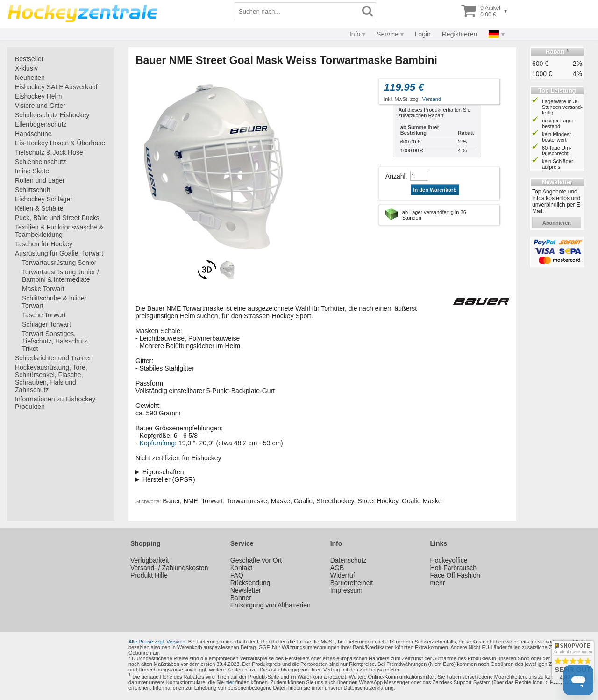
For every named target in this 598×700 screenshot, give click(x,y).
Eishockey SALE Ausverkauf (56, 87)
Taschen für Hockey (44, 244)
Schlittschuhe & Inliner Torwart (54, 302)
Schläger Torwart (46, 324)
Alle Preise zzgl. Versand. (158, 642)
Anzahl (395, 176)
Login (423, 34)
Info (355, 34)
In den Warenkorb (435, 190)
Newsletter (246, 590)
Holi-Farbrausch (454, 568)
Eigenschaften (163, 472)
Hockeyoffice (449, 560)
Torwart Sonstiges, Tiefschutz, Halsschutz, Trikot (55, 341)
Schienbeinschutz (41, 162)
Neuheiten (30, 78)
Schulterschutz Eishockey (52, 115)
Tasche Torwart (44, 315)
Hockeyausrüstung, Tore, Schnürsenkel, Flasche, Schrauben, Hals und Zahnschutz (51, 379)
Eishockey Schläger (44, 199)
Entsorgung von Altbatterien (271, 605)
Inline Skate (32, 171)
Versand (432, 99)
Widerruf (343, 575)
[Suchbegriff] (297, 11)
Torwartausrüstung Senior (59, 263)
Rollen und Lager (40, 180)
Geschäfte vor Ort (256, 560)
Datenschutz (349, 560)
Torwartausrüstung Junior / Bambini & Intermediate (61, 276)
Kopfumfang (157, 443)
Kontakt (241, 568)
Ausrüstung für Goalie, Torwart (59, 253)
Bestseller (29, 59)
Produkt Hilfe (149, 575)
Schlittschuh (32, 190)
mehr (438, 583)
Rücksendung (250, 583)
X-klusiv (26, 68)
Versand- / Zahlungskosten (169, 568)
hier (229, 682)
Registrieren (459, 34)
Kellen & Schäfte (39, 208)
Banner (241, 598)
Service (388, 34)
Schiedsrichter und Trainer (53, 358)
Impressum (346, 590)
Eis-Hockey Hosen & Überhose (60, 143)
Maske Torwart (43, 289)
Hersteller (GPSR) (169, 479)
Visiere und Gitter (40, 106)
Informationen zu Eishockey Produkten (55, 403)
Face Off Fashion (455, 575)
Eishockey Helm (38, 96)
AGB (337, 568)
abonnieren (557, 223)
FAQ (237, 575)
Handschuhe (33, 134)
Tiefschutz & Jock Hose (49, 152)
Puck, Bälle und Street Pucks (57, 218)
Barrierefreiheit (352, 583)
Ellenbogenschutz (41, 124)
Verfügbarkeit (150, 560)
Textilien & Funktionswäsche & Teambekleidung (59, 231)
